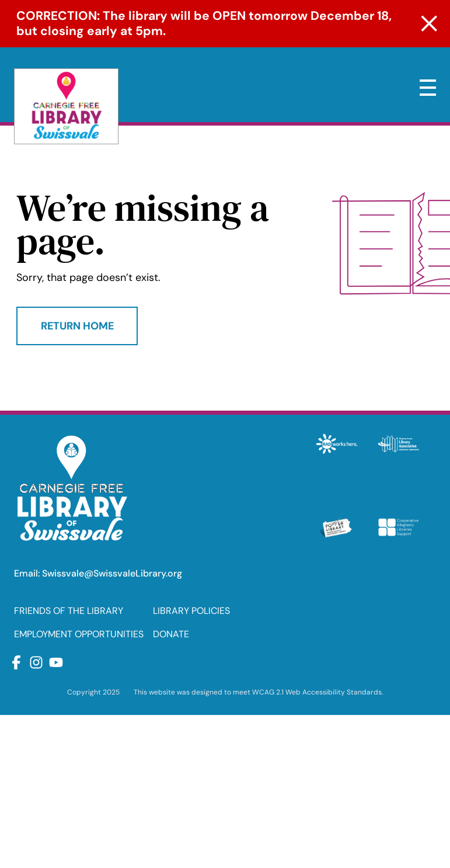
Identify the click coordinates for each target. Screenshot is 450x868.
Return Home (77, 326)
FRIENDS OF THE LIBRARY (69, 611)
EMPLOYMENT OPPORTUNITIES (79, 634)
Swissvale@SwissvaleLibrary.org (112, 573)
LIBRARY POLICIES (191, 611)
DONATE (171, 634)
